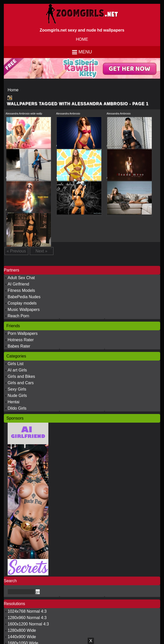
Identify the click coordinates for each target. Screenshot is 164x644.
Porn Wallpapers (23, 333)
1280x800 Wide (22, 630)
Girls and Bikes (21, 376)
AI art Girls (17, 370)
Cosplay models (22, 303)
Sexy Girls (17, 389)
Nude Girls (17, 396)
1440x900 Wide (22, 637)
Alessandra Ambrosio (68, 114)
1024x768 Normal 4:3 (27, 611)
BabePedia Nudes (24, 297)
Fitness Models (21, 290)
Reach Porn (18, 316)
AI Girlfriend (18, 284)
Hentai (13, 402)
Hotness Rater (21, 340)
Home (13, 90)
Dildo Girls (17, 408)
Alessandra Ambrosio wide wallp (24, 114)
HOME (82, 39)
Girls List (16, 364)
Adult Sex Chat (21, 278)
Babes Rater (19, 346)
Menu (85, 52)
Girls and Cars (21, 383)
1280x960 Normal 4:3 (27, 618)
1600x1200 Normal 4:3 (28, 624)
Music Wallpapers (24, 310)
